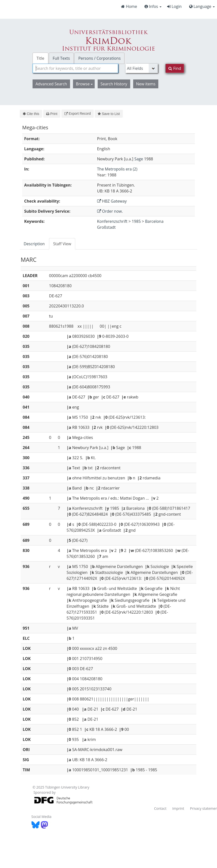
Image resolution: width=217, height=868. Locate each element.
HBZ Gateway (112, 201)
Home (129, 6)
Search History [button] (114, 84)
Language (202, 6)
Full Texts (61, 58)
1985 (136, 221)
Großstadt (106, 227)
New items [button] (146, 84)
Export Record (78, 113)
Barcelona (154, 221)
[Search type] (142, 68)
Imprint (178, 808)
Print (52, 114)
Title (40, 58)
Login (174, 6)
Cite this (31, 114)
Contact (160, 808)
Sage (139, 159)
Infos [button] (153, 6)
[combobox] (75, 68)
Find (175, 68)
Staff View (62, 244)
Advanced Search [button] (51, 84)
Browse (84, 84)
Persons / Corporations (99, 58)
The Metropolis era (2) (117, 169)
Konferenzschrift (112, 221)
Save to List (109, 114)
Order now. (110, 211)
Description (34, 244)
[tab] (34, 244)
